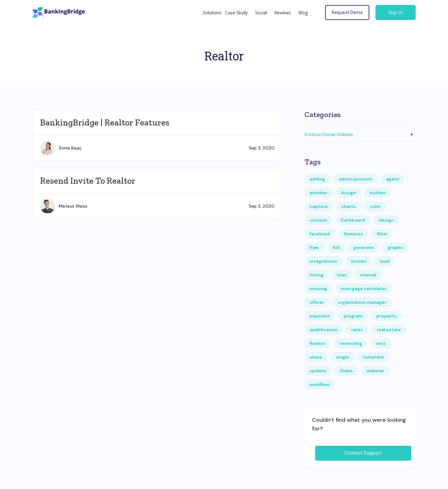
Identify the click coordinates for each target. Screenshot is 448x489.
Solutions (212, 13)
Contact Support (363, 453)
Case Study (236, 13)
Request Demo (347, 12)
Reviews (283, 13)
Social (261, 13)
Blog (303, 13)
